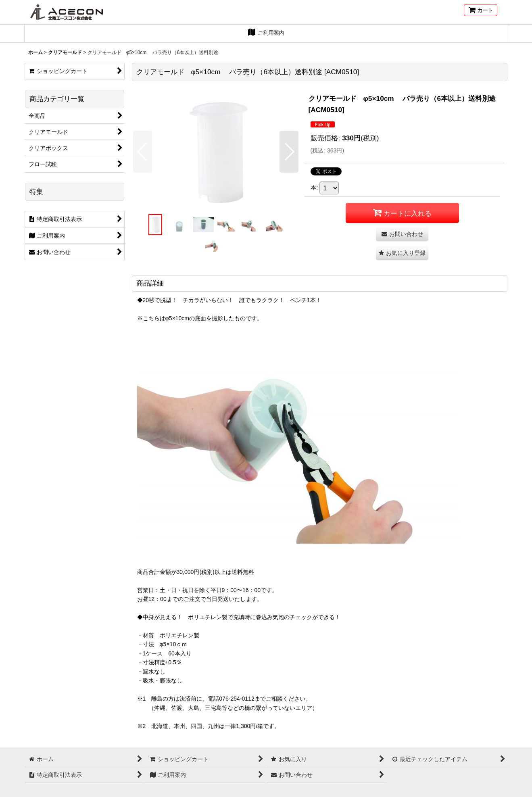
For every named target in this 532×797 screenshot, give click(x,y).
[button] (143, 152)
